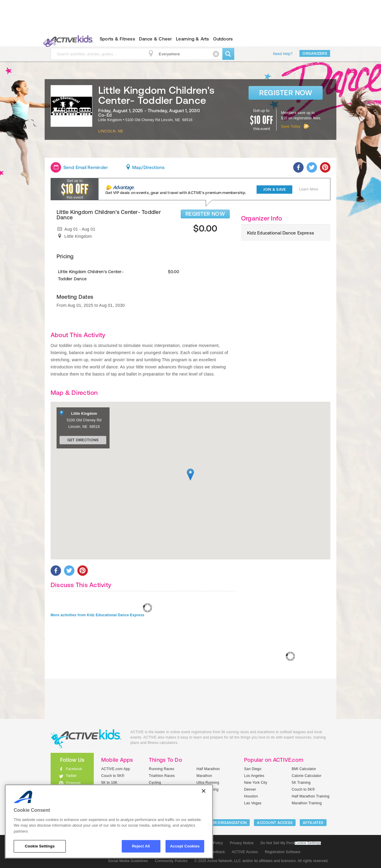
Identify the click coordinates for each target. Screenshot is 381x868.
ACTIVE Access (245, 852)
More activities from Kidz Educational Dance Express (97, 615)
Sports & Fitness (117, 39)
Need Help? (283, 54)
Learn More (309, 189)
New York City (256, 783)
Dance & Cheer (155, 39)
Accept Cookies (185, 846)
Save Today (291, 126)
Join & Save (275, 189)
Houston (251, 796)
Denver (250, 789)
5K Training (301, 783)
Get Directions (83, 440)
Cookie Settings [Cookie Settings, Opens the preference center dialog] (40, 846)
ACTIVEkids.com (67, 39)
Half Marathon (208, 769)
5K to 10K (109, 783)
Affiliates (313, 823)
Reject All (141, 846)
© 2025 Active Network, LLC (218, 861)
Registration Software (283, 852)
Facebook (74, 769)
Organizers (315, 53)
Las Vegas (253, 803)
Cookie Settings (308, 843)
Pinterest (73, 783)
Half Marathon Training (311, 796)
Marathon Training (307, 803)
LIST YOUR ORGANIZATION (222, 823)
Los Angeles (254, 776)
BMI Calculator (304, 769)
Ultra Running (208, 783)
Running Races (161, 769)
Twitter (71, 776)
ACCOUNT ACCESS (275, 823)
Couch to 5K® (113, 776)
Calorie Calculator (307, 776)
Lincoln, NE (111, 131)
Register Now (286, 93)
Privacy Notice (242, 843)
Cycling (155, 783)
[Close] (204, 791)
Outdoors (223, 39)
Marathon (204, 776)
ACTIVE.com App (116, 769)
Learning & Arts (193, 39)
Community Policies (171, 861)
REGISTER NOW (205, 214)
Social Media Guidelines (128, 861)
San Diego (253, 769)
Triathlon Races (162, 776)
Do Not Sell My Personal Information (291, 843)
